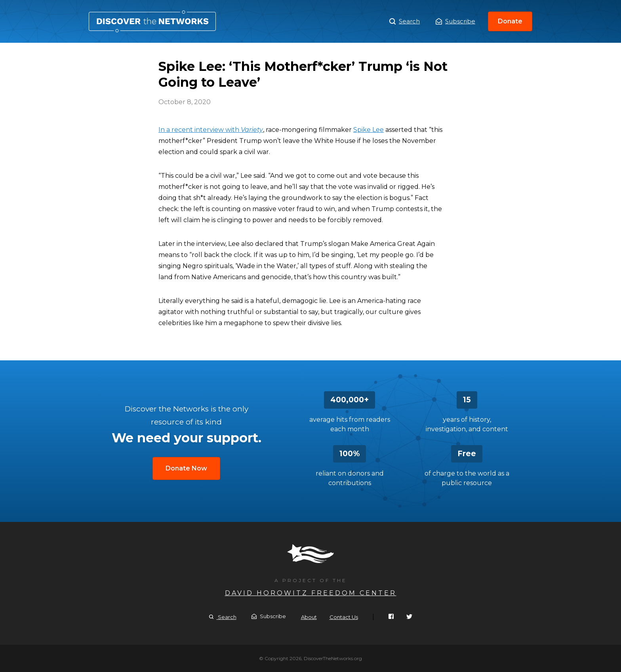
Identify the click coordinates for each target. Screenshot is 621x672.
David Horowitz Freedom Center (311, 593)
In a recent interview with (211, 130)
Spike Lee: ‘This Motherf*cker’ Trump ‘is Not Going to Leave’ (152, 21)
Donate (510, 21)
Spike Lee (369, 130)
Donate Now (186, 468)
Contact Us (344, 617)
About (309, 617)
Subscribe (455, 21)
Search (405, 21)
